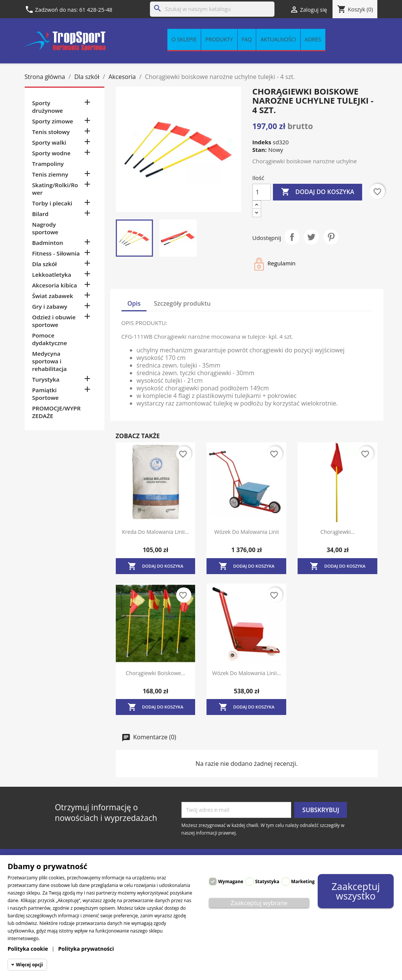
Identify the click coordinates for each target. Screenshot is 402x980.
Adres (313, 39)
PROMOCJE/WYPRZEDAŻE (57, 412)
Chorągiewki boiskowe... (155, 673)
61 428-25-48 (96, 10)
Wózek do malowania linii (246, 532)
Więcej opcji (29, 965)
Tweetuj (311, 237)
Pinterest (331, 237)
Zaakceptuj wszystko (356, 891)
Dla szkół (45, 264)
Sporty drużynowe (48, 107)
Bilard (40, 214)
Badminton (48, 243)
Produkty (219, 39)
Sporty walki (49, 142)
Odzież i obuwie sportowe (54, 321)
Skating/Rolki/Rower (55, 189)
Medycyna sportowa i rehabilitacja (50, 361)
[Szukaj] (212, 9)
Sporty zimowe (53, 121)
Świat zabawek (53, 296)
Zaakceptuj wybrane (259, 903)
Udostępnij (292, 237)
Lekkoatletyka (52, 275)
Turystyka (46, 379)
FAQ (247, 39)
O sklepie (184, 39)
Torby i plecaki (52, 203)
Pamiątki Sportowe (46, 394)
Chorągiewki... (338, 532)
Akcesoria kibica (55, 285)
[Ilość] (262, 192)
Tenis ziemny (50, 174)
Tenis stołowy (51, 132)
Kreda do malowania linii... (155, 532)
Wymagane (231, 881)
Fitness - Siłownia (56, 253)
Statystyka (267, 881)
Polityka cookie (28, 949)
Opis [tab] (134, 303)
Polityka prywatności (86, 949)
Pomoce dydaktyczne (50, 339)
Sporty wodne (51, 153)
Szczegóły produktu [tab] (183, 303)
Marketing (303, 881)
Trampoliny (48, 164)
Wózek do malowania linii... (247, 673)
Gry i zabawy (50, 306)
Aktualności (278, 39)
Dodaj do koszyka (318, 192)
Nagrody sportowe (45, 228)
